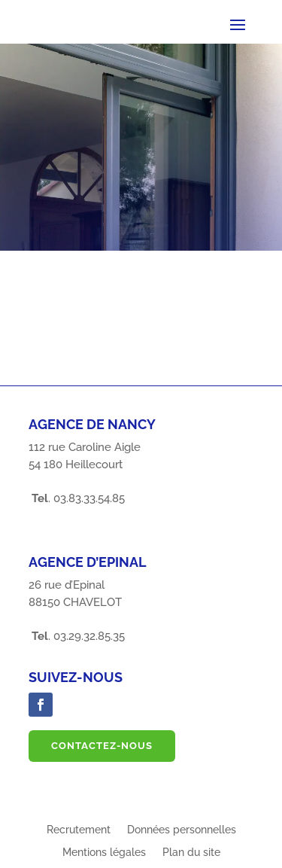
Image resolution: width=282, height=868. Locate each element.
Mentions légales (104, 853)
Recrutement (79, 830)
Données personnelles (182, 830)
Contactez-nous (102, 746)
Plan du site (191, 853)
